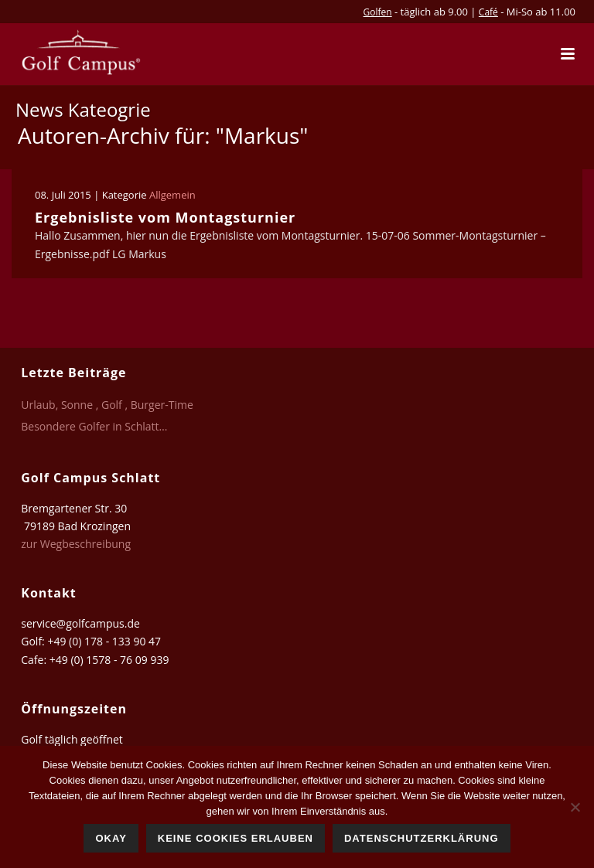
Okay (111, 838)
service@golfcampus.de (80, 623)
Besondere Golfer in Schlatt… (94, 427)
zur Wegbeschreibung (77, 544)
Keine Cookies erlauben (236, 838)
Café (488, 12)
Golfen (378, 12)
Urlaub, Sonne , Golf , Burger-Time (107, 405)
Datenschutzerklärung (422, 838)
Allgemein (172, 195)
